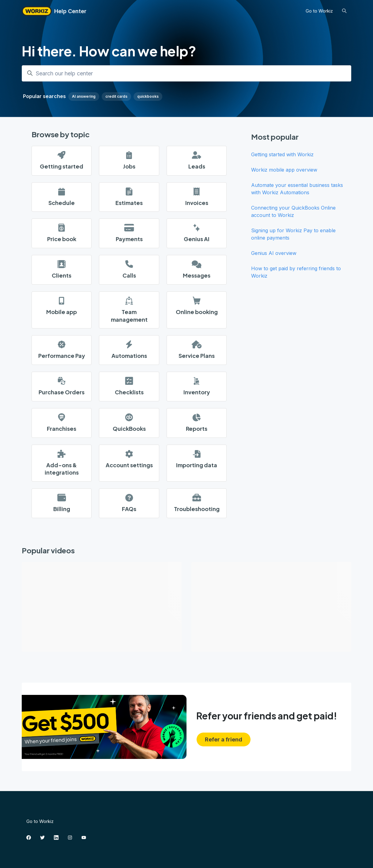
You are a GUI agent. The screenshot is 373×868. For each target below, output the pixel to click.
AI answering (84, 96)
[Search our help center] (186, 73)
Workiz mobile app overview (284, 170)
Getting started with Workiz (282, 154)
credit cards (116, 96)
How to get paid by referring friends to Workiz (296, 272)
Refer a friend (224, 739)
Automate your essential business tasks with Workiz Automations (297, 189)
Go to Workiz (319, 11)
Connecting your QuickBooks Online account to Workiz (293, 211)
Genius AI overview (274, 253)
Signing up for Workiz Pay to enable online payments (293, 234)
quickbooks (148, 96)
